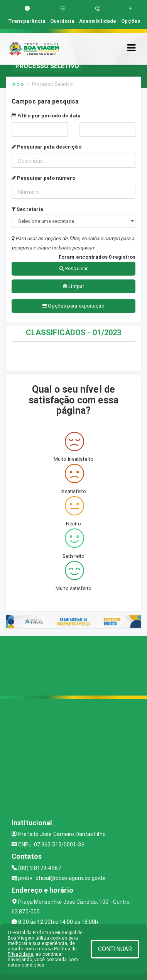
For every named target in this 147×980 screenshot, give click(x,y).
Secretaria (27, 209)
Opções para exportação (73, 306)
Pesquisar (73, 268)
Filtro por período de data (46, 116)
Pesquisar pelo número (43, 178)
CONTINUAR (115, 949)
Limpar (73, 286)
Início (18, 84)
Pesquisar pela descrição (46, 147)
